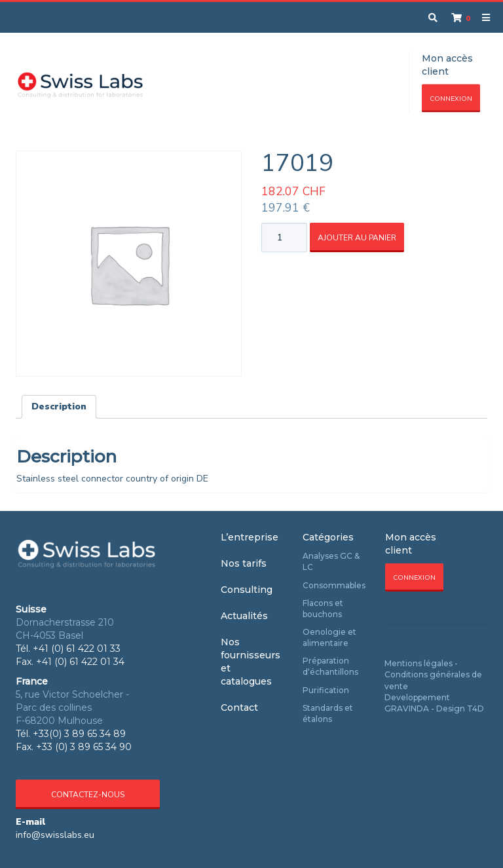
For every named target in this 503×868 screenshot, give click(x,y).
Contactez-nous (88, 795)
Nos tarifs (244, 563)
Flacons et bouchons (323, 609)
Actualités (244, 616)
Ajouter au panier (357, 238)
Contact (239, 708)
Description (59, 406)
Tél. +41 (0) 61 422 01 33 (68, 649)
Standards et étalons (328, 713)
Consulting (247, 590)
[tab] (59, 407)
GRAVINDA (407, 708)
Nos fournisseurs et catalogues (251, 662)
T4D (475, 708)
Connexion (451, 99)
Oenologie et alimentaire (329, 637)
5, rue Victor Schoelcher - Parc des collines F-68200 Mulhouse (72, 708)
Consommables (334, 585)
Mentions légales (419, 663)
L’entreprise (250, 537)
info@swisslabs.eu (55, 835)
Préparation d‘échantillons (330, 666)
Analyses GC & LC (331, 561)
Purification (326, 690)
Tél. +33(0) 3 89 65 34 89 (71, 734)
